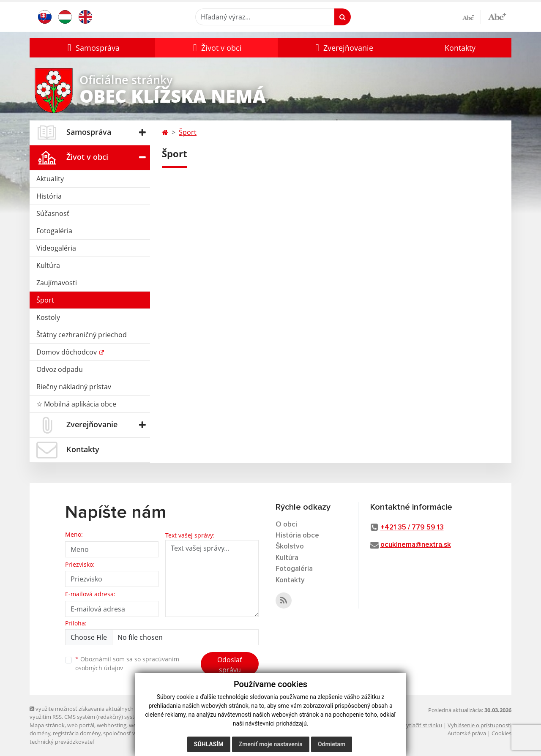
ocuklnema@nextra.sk (416, 545)
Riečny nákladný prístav (74, 387)
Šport (45, 300)
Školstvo (290, 547)
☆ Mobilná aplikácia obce (76, 404)
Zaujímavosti (57, 283)
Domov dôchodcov (67, 352)
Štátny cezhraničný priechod (82, 335)
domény (40, 733)
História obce (297, 536)
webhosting (112, 725)
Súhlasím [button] (209, 744)
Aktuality (50, 179)
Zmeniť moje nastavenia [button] (271, 744)
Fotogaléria (54, 231)
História (49, 196)
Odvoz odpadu (60, 369)
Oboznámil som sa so (127, 663)
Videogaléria (56, 248)
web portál (81, 725)
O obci (286, 525)
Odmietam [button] (332, 744)
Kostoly (48, 317)
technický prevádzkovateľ (62, 742)
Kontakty (460, 48)
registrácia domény (77, 733)
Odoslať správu (230, 665)
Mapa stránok (47, 725)
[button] (92, 48)
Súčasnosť (53, 213)
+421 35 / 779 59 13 (412, 528)
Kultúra (48, 265)
